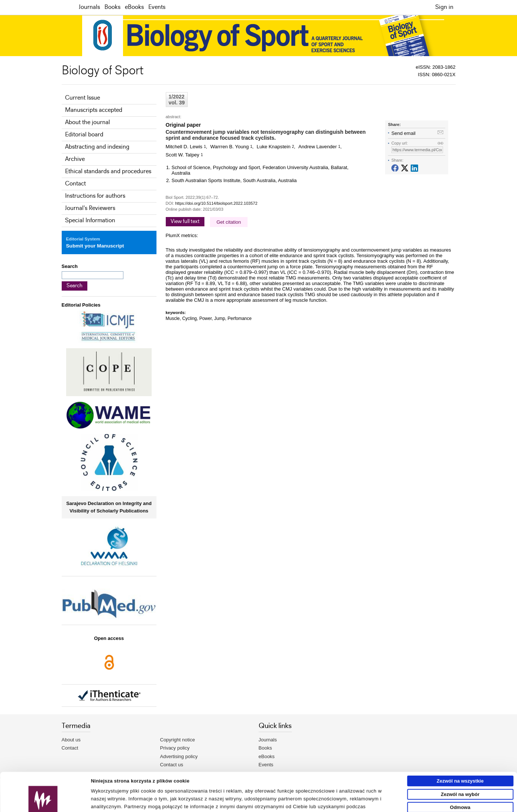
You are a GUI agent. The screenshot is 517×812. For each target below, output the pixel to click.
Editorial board (84, 135)
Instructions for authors (95, 196)
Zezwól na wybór (460, 758)
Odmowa (460, 771)
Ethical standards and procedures (108, 172)
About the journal (88, 122)
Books (112, 7)
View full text (185, 221)
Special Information (90, 221)
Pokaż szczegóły (345, 803)
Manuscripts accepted (94, 110)
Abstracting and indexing (97, 147)
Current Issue (83, 98)
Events (157, 7)
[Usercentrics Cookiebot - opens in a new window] (43, 803)
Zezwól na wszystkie (460, 745)
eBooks (134, 7)
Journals (89, 7)
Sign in (444, 7)
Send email (403, 133)
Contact (75, 184)
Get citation (229, 222)
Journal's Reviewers (90, 208)
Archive (75, 159)
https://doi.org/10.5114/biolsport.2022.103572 (216, 203)
